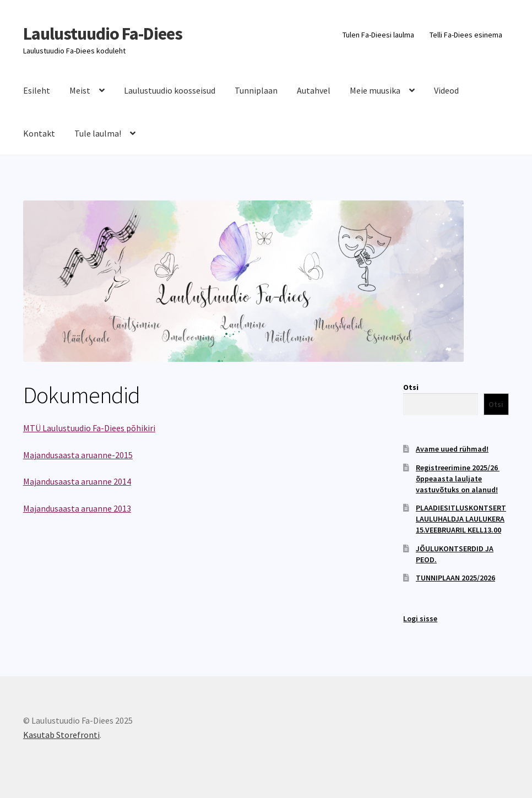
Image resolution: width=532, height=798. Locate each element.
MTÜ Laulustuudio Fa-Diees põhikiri (89, 428)
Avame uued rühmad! (452, 449)
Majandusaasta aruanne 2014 (77, 481)
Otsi (411, 387)
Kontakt (39, 133)
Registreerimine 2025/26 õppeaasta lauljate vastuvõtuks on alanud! (458, 479)
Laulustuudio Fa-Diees (103, 34)
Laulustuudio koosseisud (170, 90)
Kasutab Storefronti (61, 735)
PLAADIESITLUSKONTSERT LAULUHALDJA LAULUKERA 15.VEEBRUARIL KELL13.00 (461, 519)
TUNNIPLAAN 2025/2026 (455, 578)
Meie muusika (375, 90)
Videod (446, 90)
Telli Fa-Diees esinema (466, 35)
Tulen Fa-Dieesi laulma (378, 35)
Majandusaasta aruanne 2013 (77, 508)
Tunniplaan (256, 90)
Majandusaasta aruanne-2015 (78, 455)
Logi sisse (420, 618)
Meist (80, 90)
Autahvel (314, 90)
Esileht (37, 90)
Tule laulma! (98, 133)
